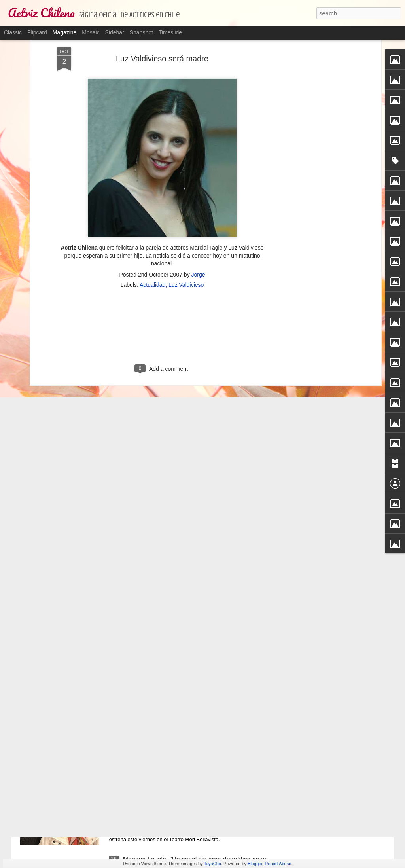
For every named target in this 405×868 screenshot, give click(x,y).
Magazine (65, 32)
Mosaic (91, 32)
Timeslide (170, 32)
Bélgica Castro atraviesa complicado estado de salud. (198, 679)
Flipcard (37, 32)
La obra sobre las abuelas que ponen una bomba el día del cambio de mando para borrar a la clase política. (195, 776)
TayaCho (212, 864)
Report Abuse (278, 864)
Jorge (198, 121)
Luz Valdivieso (186, 131)
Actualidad (152, 131)
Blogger (255, 864)
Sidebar (115, 32)
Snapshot (141, 32)
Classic (13, 32)
